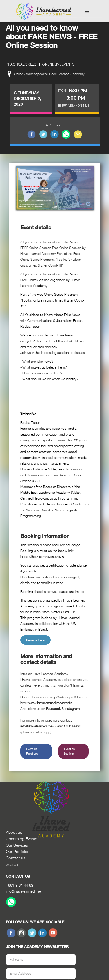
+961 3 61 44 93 (19, 885)
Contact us (16, 858)
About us (14, 832)
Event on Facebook (32, 751)
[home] (42, 12)
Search (12, 864)
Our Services (17, 845)
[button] (87, 12)
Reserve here (35, 640)
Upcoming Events (22, 839)
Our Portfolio (17, 851)
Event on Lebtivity (69, 751)
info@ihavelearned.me (23, 891)
